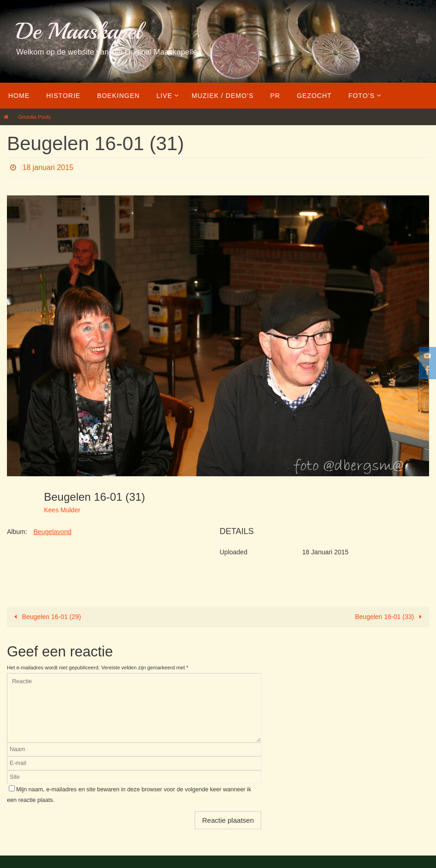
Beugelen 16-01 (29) (46, 617)
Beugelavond (52, 532)
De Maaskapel (79, 31)
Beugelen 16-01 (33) (390, 617)
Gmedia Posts (34, 117)
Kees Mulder (62, 510)
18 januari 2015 (48, 167)
